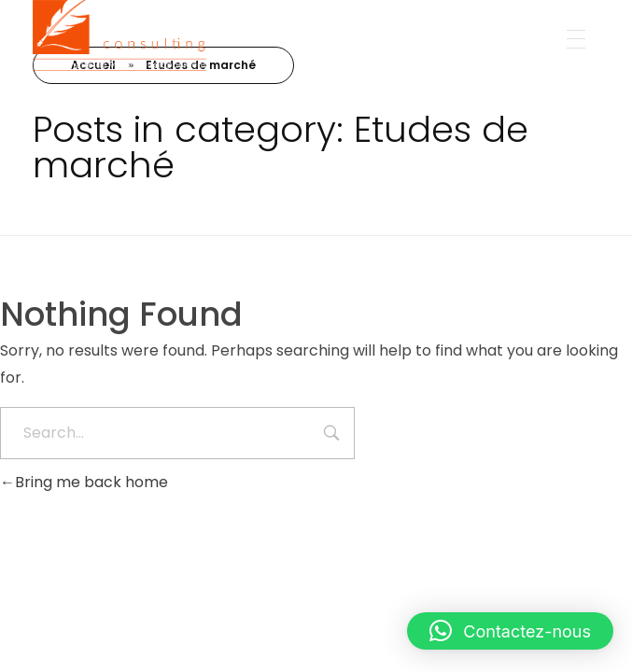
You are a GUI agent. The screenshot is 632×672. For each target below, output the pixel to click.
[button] (510, 631)
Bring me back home (84, 482)
